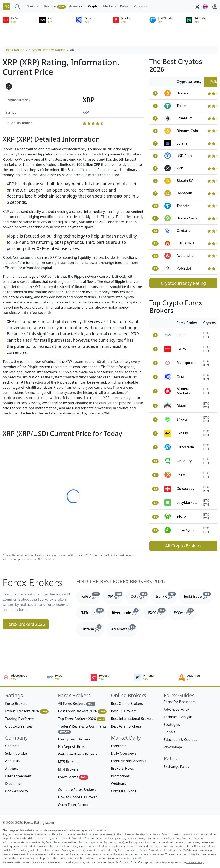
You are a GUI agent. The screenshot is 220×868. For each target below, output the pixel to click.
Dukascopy (186, 489)
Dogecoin (184, 193)
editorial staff (132, 858)
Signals (169, 732)
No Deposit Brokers (74, 747)
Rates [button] (124, 6)
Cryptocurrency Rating (47, 50)
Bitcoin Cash (187, 218)
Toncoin (183, 206)
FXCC (181, 335)
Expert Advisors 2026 (27, 711)
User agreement (18, 776)
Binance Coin (187, 131)
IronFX (167, 595)
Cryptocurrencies (19, 726)
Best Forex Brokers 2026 (82, 711)
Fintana (93, 628)
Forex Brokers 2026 (26, 624)
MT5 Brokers (68, 762)
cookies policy (195, 862)
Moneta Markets (183, 391)
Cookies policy (17, 791)
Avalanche (185, 256)
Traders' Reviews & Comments (82, 729)
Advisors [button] (76, 6)
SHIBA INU (185, 243)
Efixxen (183, 419)
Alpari (181, 405)
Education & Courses (180, 740)
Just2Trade (185, 447)
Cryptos (94, 6)
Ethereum (185, 118)
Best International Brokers (132, 719)
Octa (180, 377)
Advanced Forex (176, 709)
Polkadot (184, 268)
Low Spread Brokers (74, 739)
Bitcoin (182, 93)
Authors (12, 769)
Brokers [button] (33, 6)
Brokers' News (122, 768)
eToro (181, 516)
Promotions (120, 776)
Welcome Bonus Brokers (78, 754)
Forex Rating (14, 50)
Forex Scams (73, 777)
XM (116, 595)
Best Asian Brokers (126, 726)
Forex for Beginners (180, 702)
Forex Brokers (16, 704)
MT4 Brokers (68, 769)
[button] (207, 6)
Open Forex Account (74, 805)
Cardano (184, 231)
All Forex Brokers (77, 704)
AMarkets (125, 628)
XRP (180, 168)
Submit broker (17, 753)
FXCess (185, 612)
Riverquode (186, 363)
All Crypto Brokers (183, 546)
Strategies (172, 725)
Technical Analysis (178, 717)
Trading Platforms (20, 719)
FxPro (181, 349)
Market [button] (109, 6)
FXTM (181, 475)
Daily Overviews (124, 753)
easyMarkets (187, 503)
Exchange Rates (176, 767)
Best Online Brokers (127, 704)
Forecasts (118, 746)
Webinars (118, 784)
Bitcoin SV (185, 181)
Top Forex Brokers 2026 (82, 719)
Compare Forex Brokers (77, 790)
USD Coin (184, 156)
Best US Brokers (124, 711)
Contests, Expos (124, 791)
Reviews (55, 6)
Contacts (12, 746)
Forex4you (185, 530)
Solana (182, 143)
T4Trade (93, 612)
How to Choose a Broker (77, 797)
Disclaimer (14, 784)
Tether (182, 106)
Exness (182, 433)
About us (12, 761)
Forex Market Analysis (128, 761)
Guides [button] (139, 6)
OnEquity (184, 461)
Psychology (173, 747)
